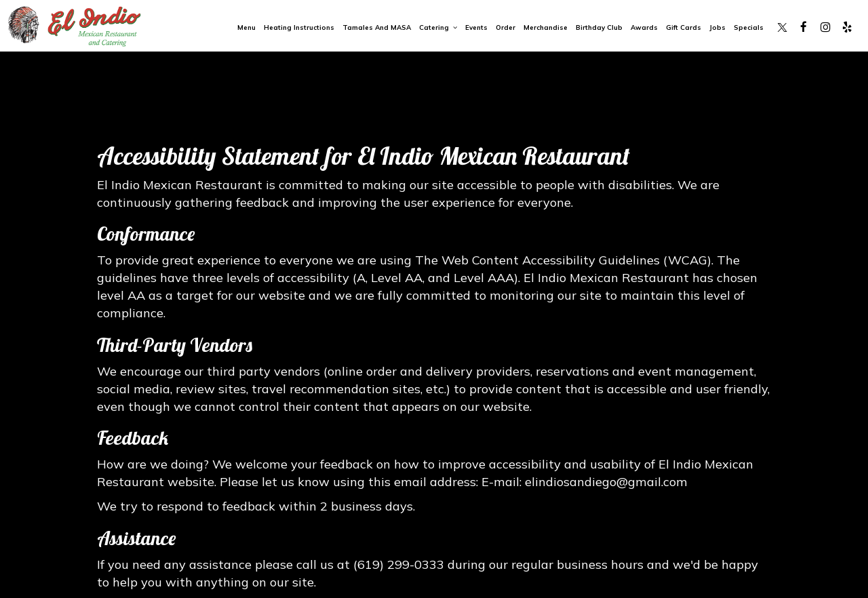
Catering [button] (438, 27)
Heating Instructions (299, 27)
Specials (749, 27)
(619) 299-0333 (399, 564)
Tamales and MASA (377, 27)
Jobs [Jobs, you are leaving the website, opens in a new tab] (717, 27)
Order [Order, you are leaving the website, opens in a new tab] (506, 27)
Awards (644, 27)
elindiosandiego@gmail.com (606, 482)
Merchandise (546, 27)
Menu (246, 27)
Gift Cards (684, 27)
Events (476, 27)
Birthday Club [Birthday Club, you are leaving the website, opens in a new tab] (599, 27)
